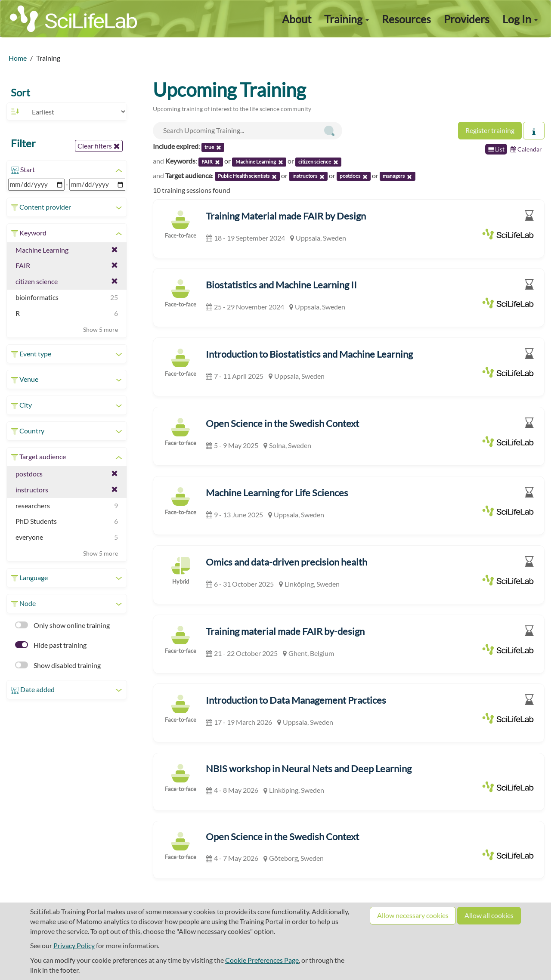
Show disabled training (58, 665)
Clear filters (99, 146)
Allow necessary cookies (413, 915)
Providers (467, 19)
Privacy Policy (74, 945)
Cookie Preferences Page (262, 960)
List (496, 149)
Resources (406, 19)
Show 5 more (101, 329)
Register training (490, 130)
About (297, 19)
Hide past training (51, 645)
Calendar (526, 149)
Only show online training (62, 625)
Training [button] (347, 19)
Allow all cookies (489, 915)
